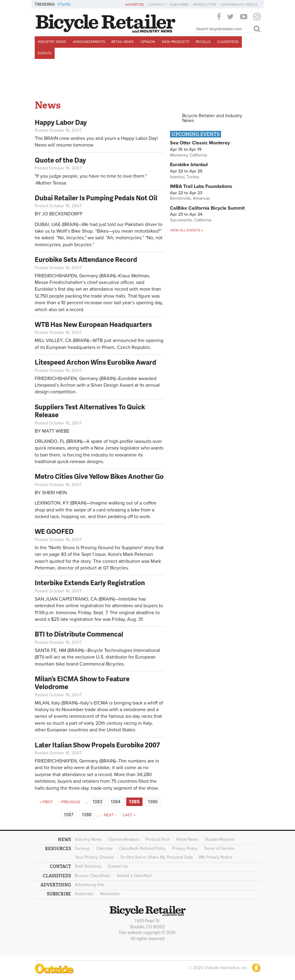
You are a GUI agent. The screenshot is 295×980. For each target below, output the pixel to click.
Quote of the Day (60, 160)
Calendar (105, 848)
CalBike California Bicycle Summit (207, 208)
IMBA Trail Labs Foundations (201, 186)
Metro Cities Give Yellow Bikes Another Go (99, 476)
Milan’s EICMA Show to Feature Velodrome (82, 683)
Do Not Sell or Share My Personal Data (157, 857)
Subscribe (179, 5)
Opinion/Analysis (124, 839)
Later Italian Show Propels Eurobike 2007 (97, 745)
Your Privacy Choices (95, 857)
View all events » (186, 230)
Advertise (135, 5)
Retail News (123, 42)
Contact (157, 5)
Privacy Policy (185, 848)
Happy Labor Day (61, 122)
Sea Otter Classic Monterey (200, 143)
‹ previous (70, 802)
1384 (116, 802)
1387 (69, 815)
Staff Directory (88, 866)
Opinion (148, 42)
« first (46, 802)
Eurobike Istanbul (189, 165)
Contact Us (118, 866)
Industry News (52, 42)
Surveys (82, 848)
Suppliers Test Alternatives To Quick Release (90, 411)
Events (45, 53)
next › (110, 815)
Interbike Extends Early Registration (90, 583)
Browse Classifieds (93, 876)
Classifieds (228, 42)
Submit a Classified (134, 876)
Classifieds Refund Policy (142, 848)
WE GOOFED (54, 531)
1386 (153, 802)
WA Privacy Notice (216, 857)
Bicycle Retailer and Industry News (212, 118)
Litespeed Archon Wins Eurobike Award (95, 362)
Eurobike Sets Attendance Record (86, 259)
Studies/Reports (220, 839)
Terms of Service (219, 848)
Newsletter (205, 5)
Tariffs (65, 4)
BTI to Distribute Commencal (79, 634)
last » (129, 815)
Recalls (203, 42)
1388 (87, 815)
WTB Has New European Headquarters (93, 324)
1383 (98, 802)
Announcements (89, 42)
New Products (176, 42)
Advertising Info (90, 885)
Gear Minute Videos (239, 5)
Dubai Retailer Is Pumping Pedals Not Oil (96, 198)
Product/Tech (158, 839)
